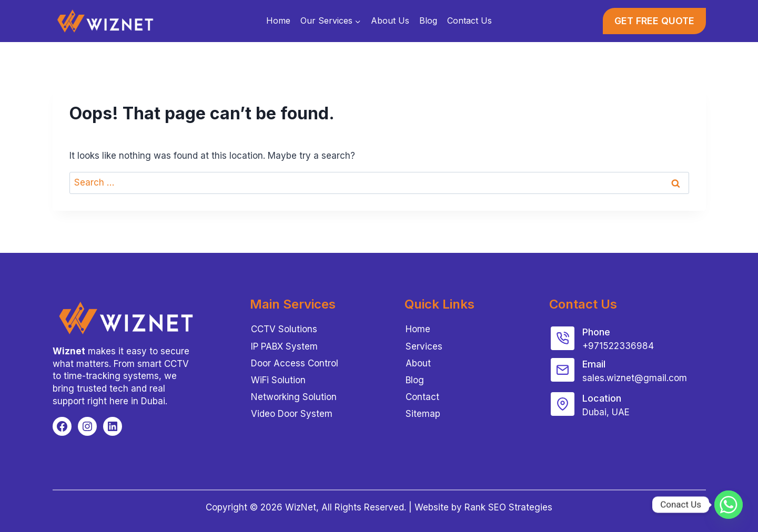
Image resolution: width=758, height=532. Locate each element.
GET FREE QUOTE (654, 21)
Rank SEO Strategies (508, 507)
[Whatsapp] (729, 505)
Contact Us (469, 21)
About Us (390, 21)
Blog (428, 21)
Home (278, 21)
